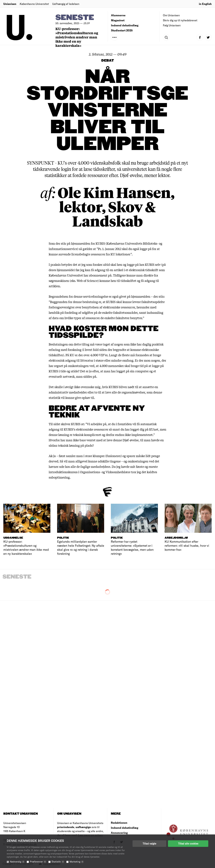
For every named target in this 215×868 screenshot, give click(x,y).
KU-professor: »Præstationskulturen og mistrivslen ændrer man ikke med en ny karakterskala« (77, 37)
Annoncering (119, 833)
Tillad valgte (149, 844)
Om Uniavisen (171, 15)
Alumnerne (118, 15)
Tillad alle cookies (188, 844)
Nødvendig (17, 862)
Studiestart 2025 (122, 30)
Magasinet (118, 20)
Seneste (75, 18)
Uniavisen (10, 4)
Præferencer (38, 862)
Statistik (58, 862)
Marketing (77, 862)
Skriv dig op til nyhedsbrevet (180, 20)
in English (205, 4)
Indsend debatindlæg (125, 25)
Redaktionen (119, 823)
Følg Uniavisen (172, 25)
